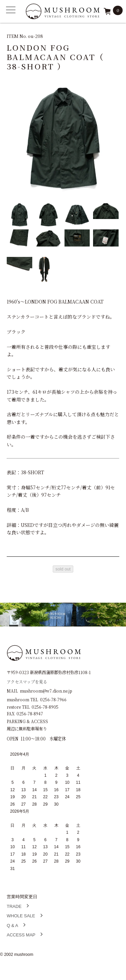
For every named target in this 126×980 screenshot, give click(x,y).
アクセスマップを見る (27, 681)
